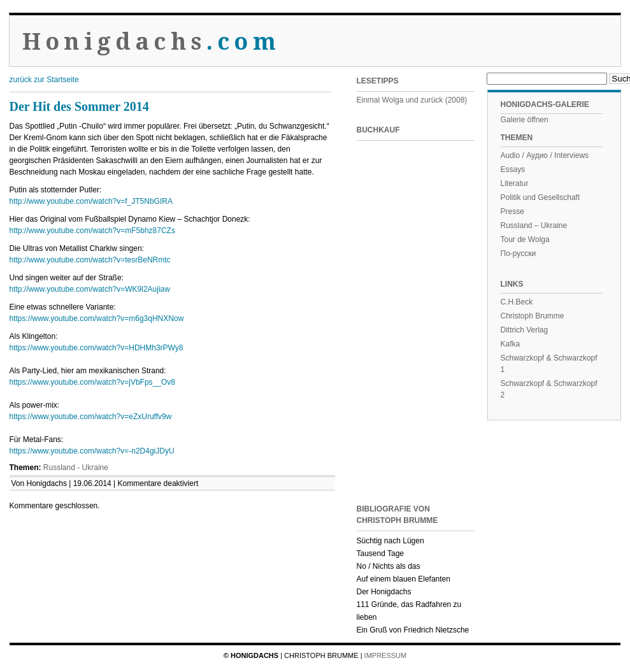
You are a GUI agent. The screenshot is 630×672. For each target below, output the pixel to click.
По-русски (519, 254)
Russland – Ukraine (534, 225)
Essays (513, 169)
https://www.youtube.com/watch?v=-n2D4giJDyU (92, 451)
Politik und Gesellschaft (541, 197)
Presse (512, 211)
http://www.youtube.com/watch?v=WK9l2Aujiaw (90, 289)
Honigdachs (151, 42)
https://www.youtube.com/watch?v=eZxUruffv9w (91, 417)
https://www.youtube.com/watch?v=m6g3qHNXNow (97, 318)
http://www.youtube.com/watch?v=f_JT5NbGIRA (91, 201)
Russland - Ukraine (76, 468)
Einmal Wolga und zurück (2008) (412, 100)
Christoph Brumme (533, 316)
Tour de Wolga (525, 239)
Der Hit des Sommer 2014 (79, 106)
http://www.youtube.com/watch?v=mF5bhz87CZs (92, 231)
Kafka (511, 344)
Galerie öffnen (525, 120)
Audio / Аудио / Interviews (545, 155)
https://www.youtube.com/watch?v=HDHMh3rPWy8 (97, 348)
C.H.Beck (517, 302)
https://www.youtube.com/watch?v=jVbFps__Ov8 (92, 382)
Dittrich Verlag (525, 330)
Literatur (515, 183)
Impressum (386, 655)
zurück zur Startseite (44, 80)
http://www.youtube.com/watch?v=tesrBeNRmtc (90, 260)
